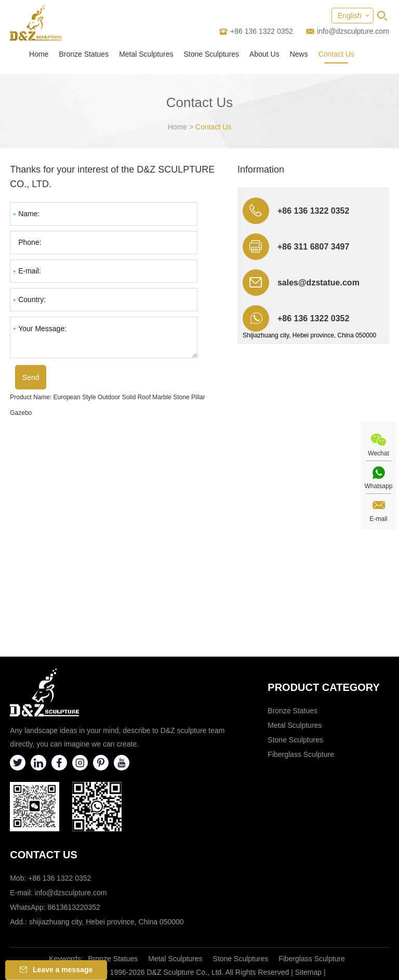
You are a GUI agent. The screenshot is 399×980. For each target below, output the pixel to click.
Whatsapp (378, 486)
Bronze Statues (84, 54)
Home (39, 54)
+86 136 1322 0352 (313, 318)
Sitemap (308, 972)
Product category (324, 687)
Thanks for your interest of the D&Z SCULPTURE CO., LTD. (112, 177)
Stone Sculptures (211, 54)
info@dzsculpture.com (353, 31)
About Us (264, 54)
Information (261, 169)
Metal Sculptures (146, 54)
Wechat (378, 453)
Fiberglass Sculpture (301, 754)
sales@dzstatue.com (318, 283)
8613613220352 (74, 907)
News (299, 54)
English (350, 16)
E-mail (378, 519)
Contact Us (336, 54)
